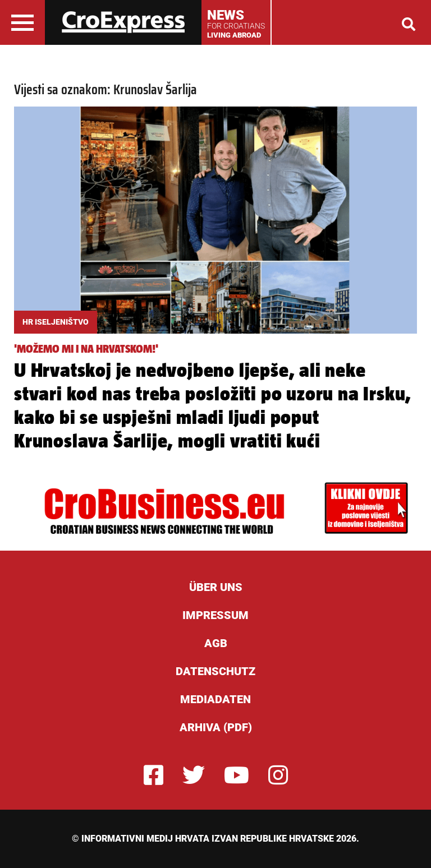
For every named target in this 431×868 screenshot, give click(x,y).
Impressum (215, 615)
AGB (216, 643)
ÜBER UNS (216, 587)
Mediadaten (215, 699)
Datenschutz (215, 671)
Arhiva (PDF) (216, 727)
